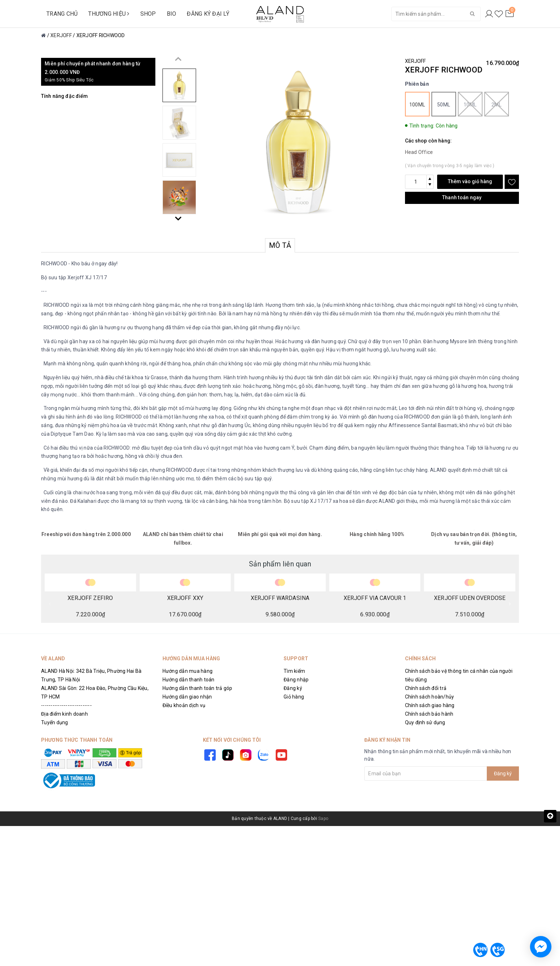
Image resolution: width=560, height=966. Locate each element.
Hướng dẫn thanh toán (189, 680)
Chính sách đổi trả (426, 688)
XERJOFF (416, 61)
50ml (444, 105)
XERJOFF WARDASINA (280, 598)
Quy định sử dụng (425, 722)
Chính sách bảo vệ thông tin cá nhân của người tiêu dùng (459, 675)
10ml (470, 104)
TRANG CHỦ (62, 14)
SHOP (148, 14)
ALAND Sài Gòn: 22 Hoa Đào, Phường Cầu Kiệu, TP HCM (95, 692)
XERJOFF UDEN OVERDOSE (470, 598)
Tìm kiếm (294, 671)
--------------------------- (66, 705)
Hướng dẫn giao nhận (187, 697)
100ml (417, 105)
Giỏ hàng (294, 697)
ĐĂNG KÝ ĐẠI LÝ (208, 14)
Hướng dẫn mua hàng (188, 671)
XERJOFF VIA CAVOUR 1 (375, 598)
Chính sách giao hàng (430, 705)
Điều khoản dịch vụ (184, 705)
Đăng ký (293, 688)
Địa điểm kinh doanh (64, 714)
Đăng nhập (296, 680)
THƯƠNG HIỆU (109, 14)
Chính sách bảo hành (429, 714)
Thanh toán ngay (462, 197)
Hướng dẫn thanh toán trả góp (197, 688)
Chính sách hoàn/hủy (430, 697)
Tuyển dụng (55, 722)
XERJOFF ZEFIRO (90, 598)
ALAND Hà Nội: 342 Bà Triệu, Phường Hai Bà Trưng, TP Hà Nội (91, 675)
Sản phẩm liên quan (280, 564)
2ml (497, 104)
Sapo (323, 819)
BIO (172, 14)
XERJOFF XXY (185, 598)
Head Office (419, 152)
